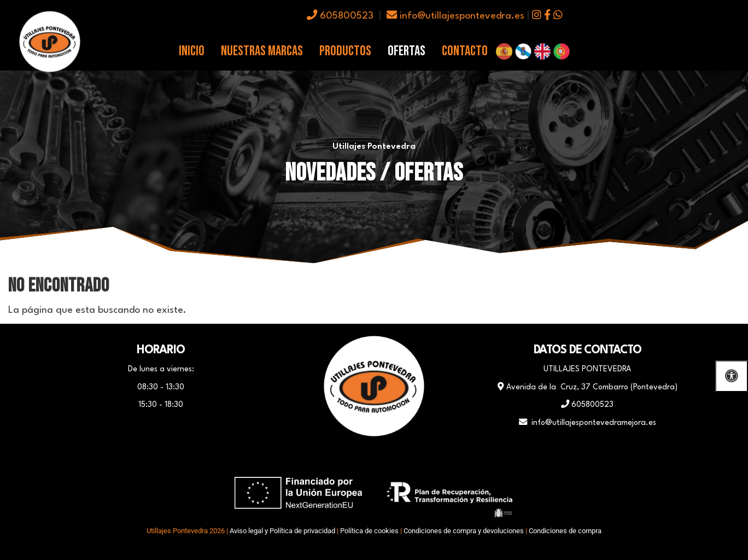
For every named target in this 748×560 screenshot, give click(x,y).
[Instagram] (401, 458)
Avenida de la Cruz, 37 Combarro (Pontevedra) (588, 387)
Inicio (192, 51)
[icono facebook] (547, 16)
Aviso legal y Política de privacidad (282, 531)
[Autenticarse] (12, 541)
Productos (345, 51)
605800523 (340, 16)
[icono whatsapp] (558, 16)
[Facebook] (347, 458)
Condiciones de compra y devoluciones (464, 531)
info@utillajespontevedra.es (455, 16)
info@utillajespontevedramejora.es (588, 423)
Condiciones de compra (565, 531)
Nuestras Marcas (262, 51)
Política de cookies (369, 531)
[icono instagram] (537, 16)
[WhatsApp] (374, 458)
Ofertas (407, 51)
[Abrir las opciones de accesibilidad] (732, 376)
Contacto (465, 51)
